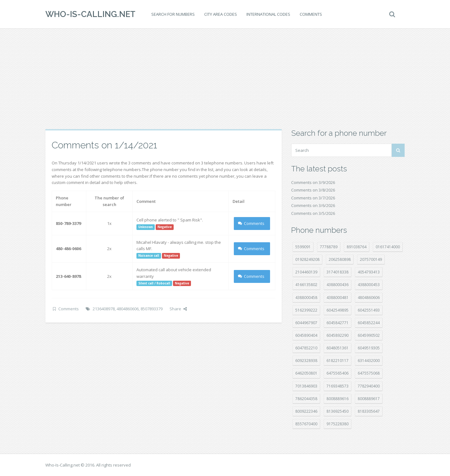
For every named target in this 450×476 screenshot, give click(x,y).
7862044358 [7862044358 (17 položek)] (306, 399)
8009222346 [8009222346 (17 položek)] (306, 411)
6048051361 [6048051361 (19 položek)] (337, 348)
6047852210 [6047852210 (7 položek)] (306, 348)
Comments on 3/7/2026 (313, 198)
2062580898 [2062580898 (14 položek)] (340, 259)
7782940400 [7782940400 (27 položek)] (369, 386)
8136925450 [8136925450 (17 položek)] (337, 411)
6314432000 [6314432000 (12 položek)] (369, 361)
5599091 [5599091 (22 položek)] (303, 247)
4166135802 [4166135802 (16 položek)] (306, 285)
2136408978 (104, 309)
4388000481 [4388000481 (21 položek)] (337, 298)
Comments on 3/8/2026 (313, 190)
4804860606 (128, 309)
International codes (268, 14)
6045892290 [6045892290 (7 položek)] (337, 335)
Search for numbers (173, 14)
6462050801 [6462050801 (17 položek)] (306, 373)
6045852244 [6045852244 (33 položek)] (369, 323)
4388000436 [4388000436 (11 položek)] (337, 285)
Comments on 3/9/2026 (313, 182)
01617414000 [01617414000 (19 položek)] (388, 247)
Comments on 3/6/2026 (313, 205)
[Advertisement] (225, 79)
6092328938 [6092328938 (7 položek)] (306, 361)
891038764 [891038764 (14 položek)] (357, 247)
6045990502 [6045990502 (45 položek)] (369, 335)
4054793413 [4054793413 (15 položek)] (369, 272)
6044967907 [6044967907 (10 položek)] (306, 323)
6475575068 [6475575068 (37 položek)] (369, 373)
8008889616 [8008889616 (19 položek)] (337, 399)
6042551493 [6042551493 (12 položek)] (369, 310)
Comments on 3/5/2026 (313, 213)
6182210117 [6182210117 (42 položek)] (337, 361)
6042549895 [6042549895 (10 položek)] (337, 310)
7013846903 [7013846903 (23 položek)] (306, 386)
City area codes (221, 14)
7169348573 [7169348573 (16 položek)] (337, 386)
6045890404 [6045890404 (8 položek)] (306, 335)
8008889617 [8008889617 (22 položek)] (369, 399)
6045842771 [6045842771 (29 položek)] (337, 323)
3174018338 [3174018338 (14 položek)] (337, 272)
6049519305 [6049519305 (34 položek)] (369, 348)
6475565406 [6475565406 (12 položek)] (337, 373)
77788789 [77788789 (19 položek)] (329, 247)
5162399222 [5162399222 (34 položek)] (306, 310)
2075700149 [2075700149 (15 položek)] (371, 259)
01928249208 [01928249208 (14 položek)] (307, 259)
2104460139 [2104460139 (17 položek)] (306, 272)
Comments (311, 14)
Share (178, 309)
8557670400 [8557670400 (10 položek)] (306, 424)
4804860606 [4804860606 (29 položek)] (369, 298)
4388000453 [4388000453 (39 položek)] (369, 285)
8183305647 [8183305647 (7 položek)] (369, 411)
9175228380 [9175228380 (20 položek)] (337, 424)
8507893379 (152, 309)
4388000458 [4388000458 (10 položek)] (306, 298)
